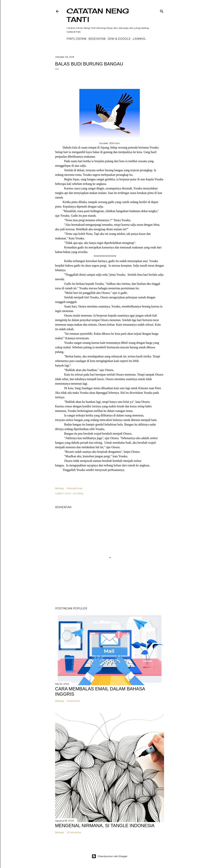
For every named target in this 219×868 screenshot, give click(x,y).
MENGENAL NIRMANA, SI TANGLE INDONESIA (105, 826)
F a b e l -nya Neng (73, 493)
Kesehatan (97, 39)
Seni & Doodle (119, 39)
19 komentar (74, 701)
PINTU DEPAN (76, 39)
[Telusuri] (162, 10)
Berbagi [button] (60, 488)
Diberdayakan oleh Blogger (110, 856)
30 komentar (74, 832)
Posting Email (74, 488)
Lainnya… (140, 39)
